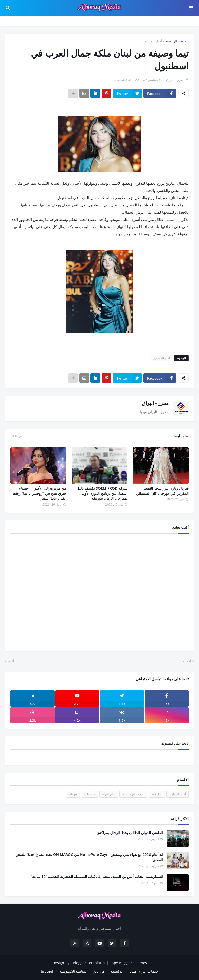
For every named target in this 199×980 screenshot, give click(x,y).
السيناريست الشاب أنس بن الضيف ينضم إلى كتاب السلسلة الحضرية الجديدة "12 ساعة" (97, 877)
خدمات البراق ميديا (133, 794)
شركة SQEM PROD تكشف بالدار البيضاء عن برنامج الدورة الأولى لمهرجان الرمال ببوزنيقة (102, 493)
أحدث (187, 661)
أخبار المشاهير (152, 41)
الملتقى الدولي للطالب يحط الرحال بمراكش (130, 833)
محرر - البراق (155, 403)
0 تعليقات (120, 80)
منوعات (73, 794)
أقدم (11, 661)
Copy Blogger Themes (128, 963)
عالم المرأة (109, 794)
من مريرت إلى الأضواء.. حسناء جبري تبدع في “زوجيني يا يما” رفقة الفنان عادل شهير (40, 493)
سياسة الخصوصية (73, 971)
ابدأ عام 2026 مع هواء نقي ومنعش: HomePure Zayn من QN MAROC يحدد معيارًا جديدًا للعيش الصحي (89, 857)
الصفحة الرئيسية (177, 41)
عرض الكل (18, 436)
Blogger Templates (89, 963)
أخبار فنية (157, 794)
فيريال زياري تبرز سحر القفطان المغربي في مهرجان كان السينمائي (162, 491)
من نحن (99, 971)
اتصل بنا (47, 971)
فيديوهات (90, 794)
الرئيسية (117, 971)
